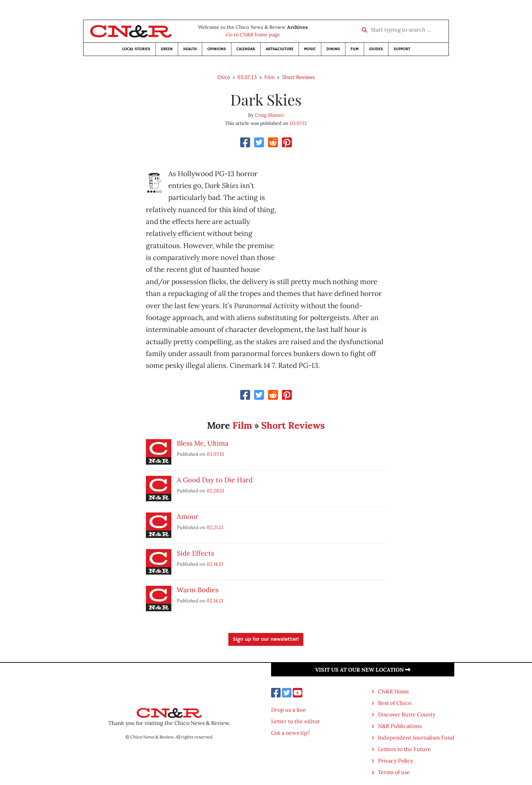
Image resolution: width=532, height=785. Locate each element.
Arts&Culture (280, 49)
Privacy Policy (396, 761)
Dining (333, 49)
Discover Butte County (407, 714)
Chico (224, 77)
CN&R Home (394, 691)
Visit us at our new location (363, 670)
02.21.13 (215, 527)
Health (190, 49)
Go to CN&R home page (253, 35)
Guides (376, 49)
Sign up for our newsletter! (266, 639)
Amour (188, 516)
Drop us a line (289, 710)
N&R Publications (400, 726)
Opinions (217, 49)
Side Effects (195, 553)
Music (310, 49)
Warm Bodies (198, 590)
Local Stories (136, 49)
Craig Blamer (269, 115)
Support (402, 49)
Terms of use (394, 772)
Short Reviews (298, 77)
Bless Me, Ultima (203, 443)
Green (167, 49)
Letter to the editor (296, 721)
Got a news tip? (291, 733)
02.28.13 (215, 491)
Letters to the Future (404, 749)
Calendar (246, 49)
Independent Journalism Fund (416, 737)
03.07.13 (247, 77)
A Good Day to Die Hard (215, 480)
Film (355, 49)
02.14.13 (215, 564)
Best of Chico (395, 703)
